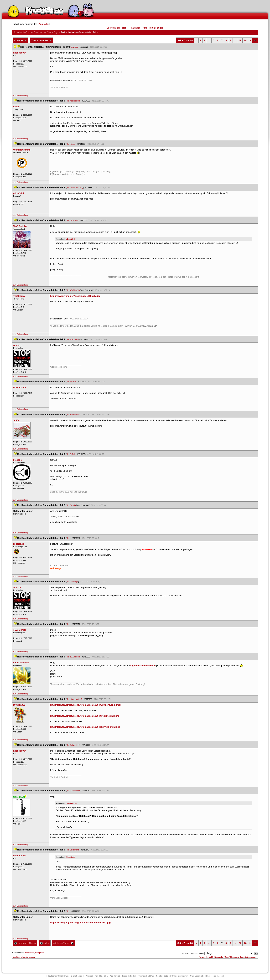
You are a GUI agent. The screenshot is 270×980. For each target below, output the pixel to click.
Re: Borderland (73, 415)
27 (240, 40)
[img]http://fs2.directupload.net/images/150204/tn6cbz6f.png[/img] (85, 716)
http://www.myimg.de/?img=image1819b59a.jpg (75, 296)
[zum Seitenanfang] (20, 95)
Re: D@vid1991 (73, 745)
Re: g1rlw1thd (72, 220)
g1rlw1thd (70, 239)
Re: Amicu (71, 382)
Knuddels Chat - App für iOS (108, 976)
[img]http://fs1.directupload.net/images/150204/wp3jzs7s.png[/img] (86, 705)
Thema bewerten (41, 40)
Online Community (180, 976)
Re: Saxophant (73, 850)
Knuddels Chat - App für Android (78, 976)
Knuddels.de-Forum (23, 32)
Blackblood (30, 953)
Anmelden (44, 24)
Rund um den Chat (43, 32)
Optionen (21, 40)
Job (221, 976)
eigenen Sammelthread (143, 666)
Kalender (135, 28)
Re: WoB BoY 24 (73, 290)
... (209, 40)
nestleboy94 (71, 803)
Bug (56, 32)
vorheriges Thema (25, 943)
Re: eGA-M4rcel (73, 657)
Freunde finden (129, 976)
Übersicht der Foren (117, 28)
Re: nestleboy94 (73, 101)
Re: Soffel (71, 454)
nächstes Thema (63, 943)
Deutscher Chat (55, 976)
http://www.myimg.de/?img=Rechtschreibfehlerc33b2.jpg (80, 922)
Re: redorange (72, 582)
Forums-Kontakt (206, 957)
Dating (167, 976)
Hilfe (145, 28)
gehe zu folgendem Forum (193, 953)
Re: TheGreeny (73, 339)
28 (245, 40)
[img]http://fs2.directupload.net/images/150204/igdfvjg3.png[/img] (85, 727)
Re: (68, 538)
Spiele (159, 976)
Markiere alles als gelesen (24, 957)
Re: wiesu (74, 47)
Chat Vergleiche (197, 976)
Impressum (211, 976)
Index (45, 943)
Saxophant (40, 953)
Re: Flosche (71, 505)
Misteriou (71, 857)
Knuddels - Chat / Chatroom (227, 957)
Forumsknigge (156, 28)
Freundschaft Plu (146, 976)
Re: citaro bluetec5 (74, 699)
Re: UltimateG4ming (75, 188)
